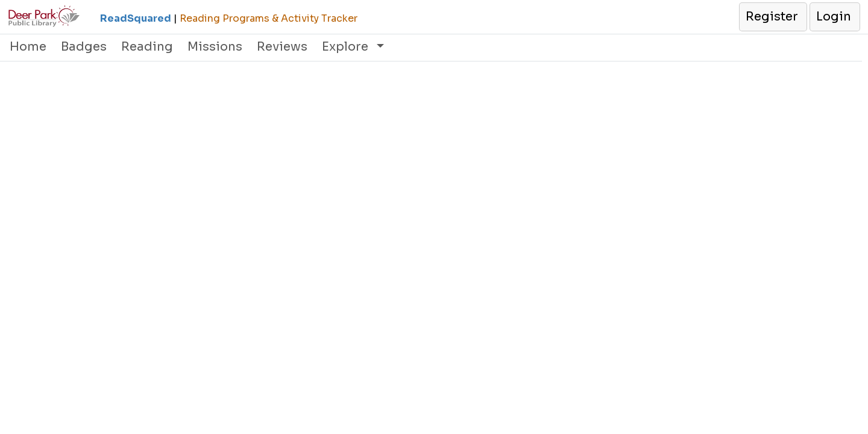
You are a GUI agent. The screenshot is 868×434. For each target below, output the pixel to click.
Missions (215, 47)
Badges (84, 47)
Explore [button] (347, 47)
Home (28, 47)
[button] (772, 17)
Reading (147, 47)
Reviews (282, 47)
